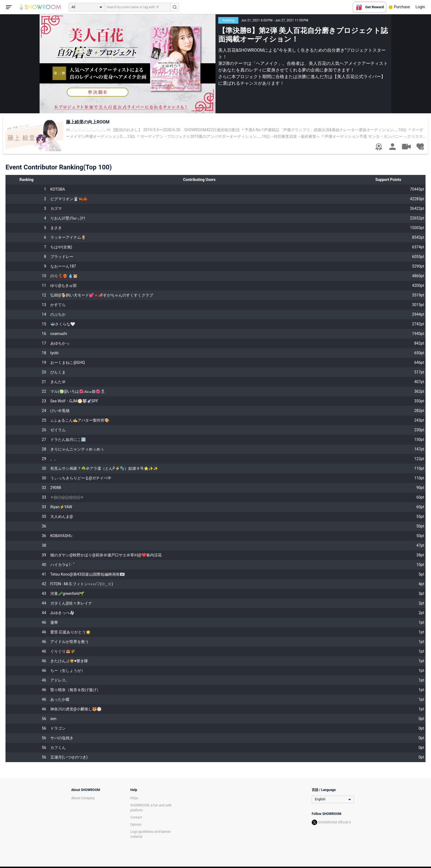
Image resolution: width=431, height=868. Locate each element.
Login (420, 7)
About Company (83, 798)
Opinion (136, 825)
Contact (136, 817)
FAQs (134, 798)
